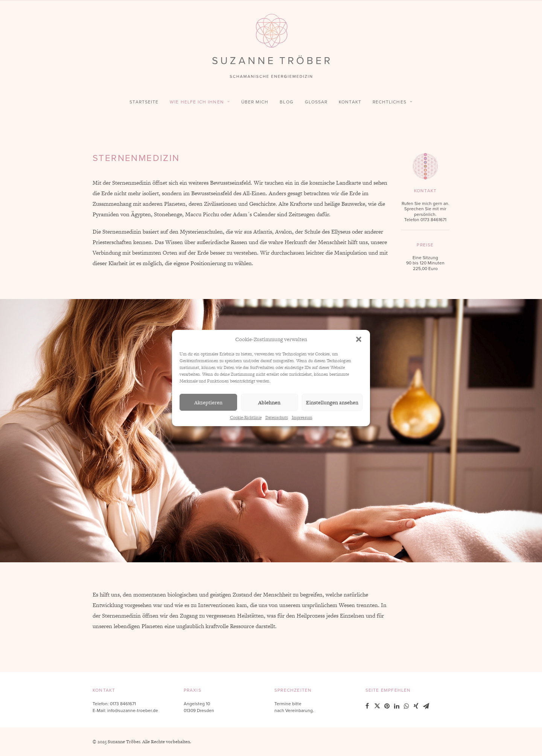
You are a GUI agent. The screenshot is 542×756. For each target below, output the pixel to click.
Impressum (302, 417)
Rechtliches (393, 102)
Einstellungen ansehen (332, 402)
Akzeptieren (208, 402)
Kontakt (350, 102)
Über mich (255, 102)
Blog (286, 102)
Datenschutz (277, 417)
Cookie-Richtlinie (246, 417)
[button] (359, 339)
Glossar (316, 102)
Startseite (144, 102)
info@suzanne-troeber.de (133, 710)
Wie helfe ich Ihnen (200, 102)
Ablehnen (269, 402)
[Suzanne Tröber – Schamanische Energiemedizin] (271, 46)
